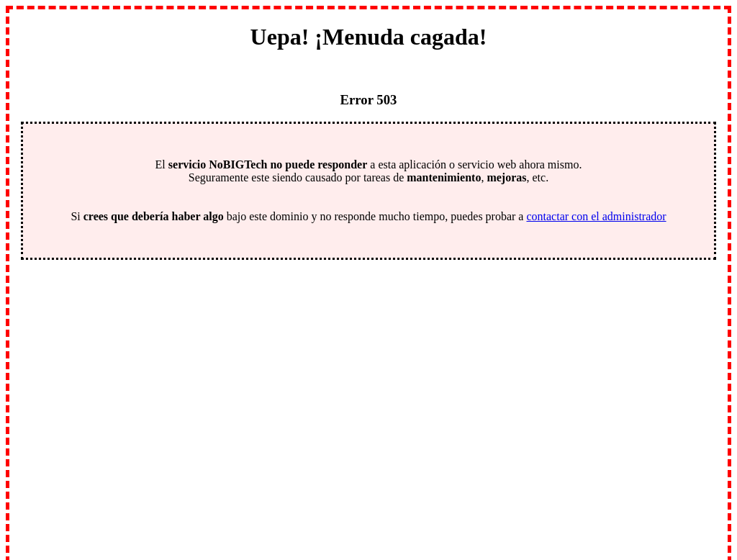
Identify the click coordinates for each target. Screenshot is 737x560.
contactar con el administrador (596, 216)
